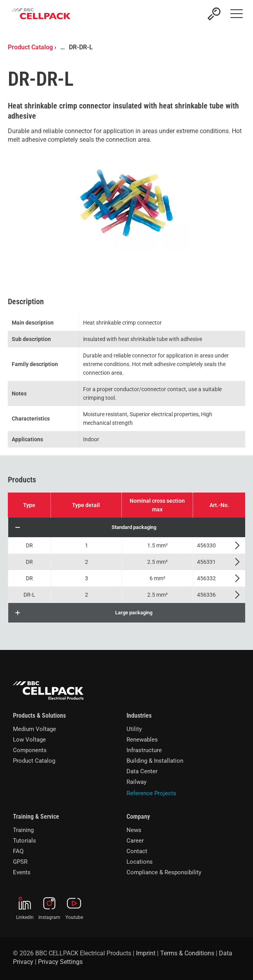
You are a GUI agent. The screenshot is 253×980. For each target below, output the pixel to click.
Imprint (146, 953)
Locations (140, 862)
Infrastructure (144, 750)
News (134, 830)
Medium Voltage (34, 729)
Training (23, 830)
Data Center (142, 771)
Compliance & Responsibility (164, 872)
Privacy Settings (60, 962)
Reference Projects (151, 793)
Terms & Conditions (187, 953)
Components (30, 750)
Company (138, 817)
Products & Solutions (39, 716)
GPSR (20, 862)
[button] (127, 527)
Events (22, 872)
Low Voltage (29, 740)
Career (135, 841)
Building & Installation (155, 761)
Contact (137, 851)
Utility (134, 729)
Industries (139, 716)
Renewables (142, 740)
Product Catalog (30, 47)
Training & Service (36, 817)
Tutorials (24, 841)
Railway (136, 782)
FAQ (18, 851)
